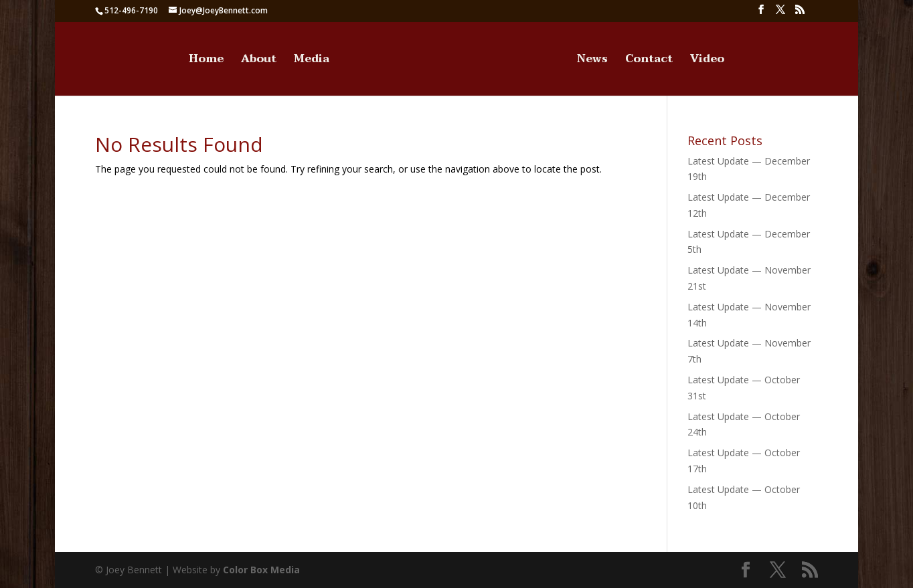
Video (707, 61)
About (259, 61)
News (592, 61)
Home (206, 61)
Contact (649, 61)
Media (312, 61)
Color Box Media (261, 570)
